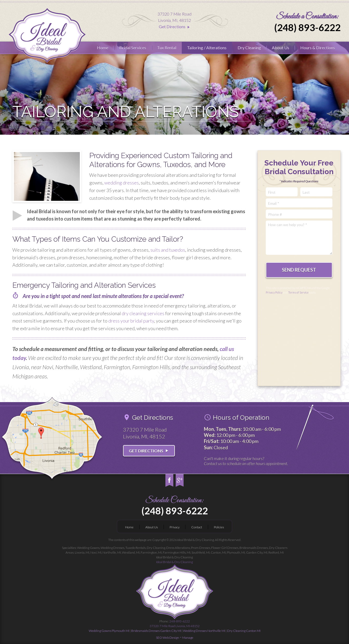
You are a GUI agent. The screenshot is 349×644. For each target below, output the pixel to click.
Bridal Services (133, 48)
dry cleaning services (143, 313)
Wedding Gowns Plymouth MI (109, 631)
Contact (197, 527)
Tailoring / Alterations (207, 48)
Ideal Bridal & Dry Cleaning (174, 562)
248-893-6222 (175, 624)
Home (103, 48)
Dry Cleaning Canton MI (244, 631)
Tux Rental (167, 48)
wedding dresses (122, 183)
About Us (281, 48)
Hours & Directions (318, 48)
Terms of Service (298, 292)
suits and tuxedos (168, 250)
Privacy (175, 527)
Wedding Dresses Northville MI (204, 631)
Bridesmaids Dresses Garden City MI (156, 631)
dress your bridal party (131, 321)
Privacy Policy (274, 292)
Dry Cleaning (249, 48)
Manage (188, 638)
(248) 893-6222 (307, 27)
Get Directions (175, 27)
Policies (219, 527)
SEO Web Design (168, 638)
